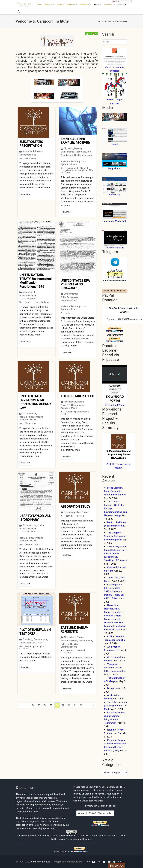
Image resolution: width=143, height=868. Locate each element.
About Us (98, 4)
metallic (80, 515)
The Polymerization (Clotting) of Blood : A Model (115, 706)
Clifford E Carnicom (48, 836)
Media (59, 4)
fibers (67, 172)
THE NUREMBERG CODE (78, 396)
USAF (37, 544)
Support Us (108, 4)
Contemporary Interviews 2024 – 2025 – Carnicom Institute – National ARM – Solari (114, 591)
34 (33, 705)
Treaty (28, 302)
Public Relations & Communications (28, 297)
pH (35, 646)
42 (81, 705)
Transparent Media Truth (115, 221)
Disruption (112, 688)
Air (65, 148)
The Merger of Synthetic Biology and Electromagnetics (115, 536)
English (117, 1)
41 (75, 705)
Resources (71, 4)
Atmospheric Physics (33, 151)
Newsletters (84, 4)
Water (40, 642)
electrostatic (30, 158)
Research (48, 4)
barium (69, 515)
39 (63, 705)
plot (42, 646)
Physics (85, 511)
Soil (35, 642)
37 (51, 705)
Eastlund (81, 650)
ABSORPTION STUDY (75, 506)
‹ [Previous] (27, 705)
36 (45, 705)
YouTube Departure (115, 248)
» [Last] (93, 705)
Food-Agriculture (83, 152)
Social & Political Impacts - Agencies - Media (73, 163)
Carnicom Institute (41, 862)
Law (34, 423)
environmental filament (77, 168)
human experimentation (77, 411)
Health (77, 155)
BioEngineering (75, 148)
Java (27, 646)
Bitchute (115, 144)
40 (69, 705)
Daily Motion (115, 168)
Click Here (112, 464)
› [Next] (87, 705)
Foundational (67, 155)
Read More (26, 194)
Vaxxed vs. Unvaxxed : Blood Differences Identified (115, 668)
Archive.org (115, 194)
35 (39, 705)
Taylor (27, 544)
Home (40, 4)
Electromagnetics (28, 154)
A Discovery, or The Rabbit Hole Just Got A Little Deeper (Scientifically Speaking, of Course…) (116, 553)
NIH (66, 413)
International (29, 292)
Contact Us (122, 4)
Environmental (68, 152)
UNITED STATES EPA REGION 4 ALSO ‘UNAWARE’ (75, 284)
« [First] (21, 705)
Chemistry (27, 639)
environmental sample (74, 170)
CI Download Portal (115, 405)
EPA (91, 170)
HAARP (67, 652)
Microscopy (87, 155)
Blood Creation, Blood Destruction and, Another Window (115, 491)
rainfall (26, 648)
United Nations (42, 302)
